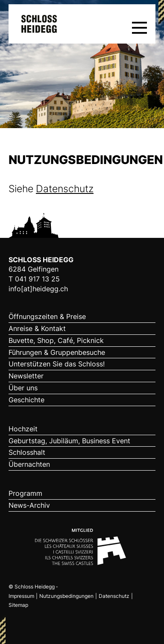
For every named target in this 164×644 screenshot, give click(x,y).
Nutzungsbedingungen (66, 596)
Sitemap (18, 605)
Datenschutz (65, 189)
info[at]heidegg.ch (38, 289)
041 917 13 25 (37, 279)
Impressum (21, 596)
